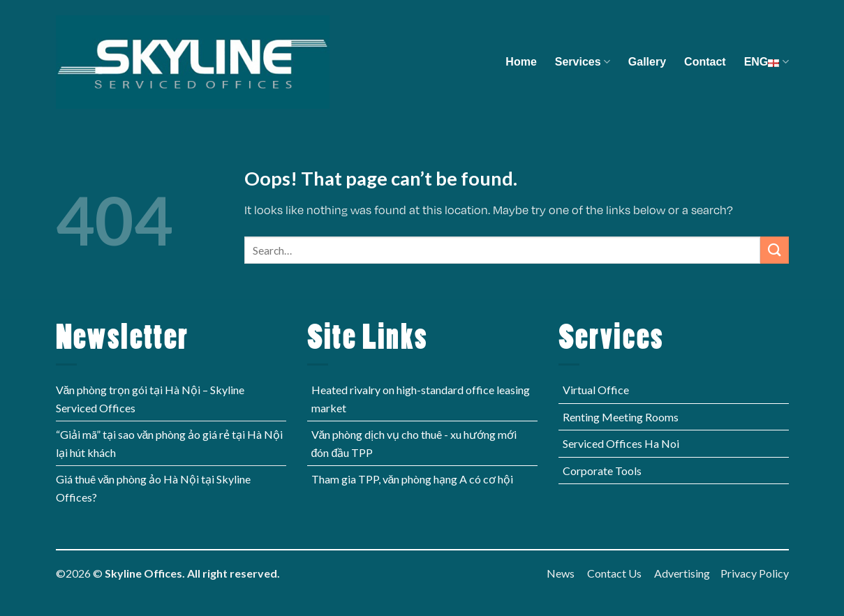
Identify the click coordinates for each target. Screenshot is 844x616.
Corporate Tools (602, 471)
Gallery (647, 62)
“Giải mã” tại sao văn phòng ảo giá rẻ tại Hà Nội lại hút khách (170, 443)
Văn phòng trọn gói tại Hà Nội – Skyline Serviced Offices (150, 399)
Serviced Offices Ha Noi (621, 443)
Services (583, 62)
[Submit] (774, 250)
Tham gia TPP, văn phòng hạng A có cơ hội (413, 479)
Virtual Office (596, 390)
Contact (705, 62)
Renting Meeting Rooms (621, 417)
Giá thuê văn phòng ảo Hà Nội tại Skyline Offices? (154, 488)
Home (521, 62)
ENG (767, 62)
